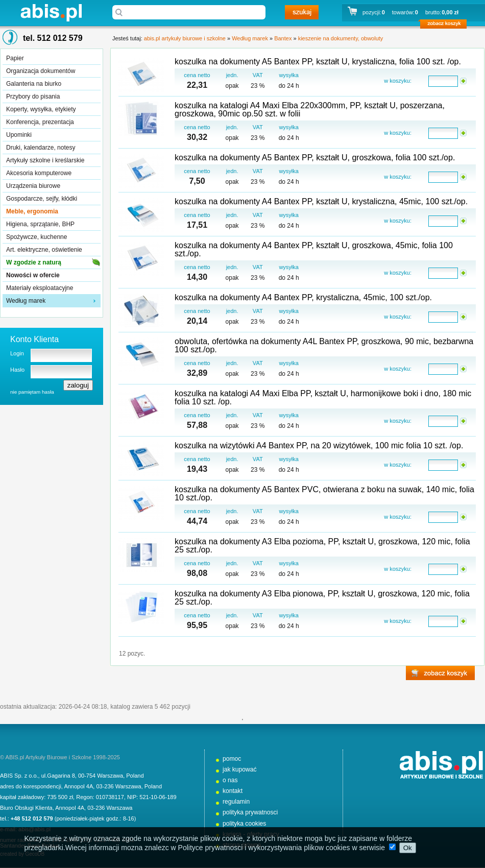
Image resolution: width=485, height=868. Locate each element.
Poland (135, 776)
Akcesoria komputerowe (39, 173)
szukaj (302, 12)
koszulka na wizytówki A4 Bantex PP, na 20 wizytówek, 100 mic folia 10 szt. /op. (319, 445)
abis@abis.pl (34, 829)
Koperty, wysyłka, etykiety (41, 109)
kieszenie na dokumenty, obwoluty (341, 38)
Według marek (26, 301)
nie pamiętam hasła (32, 392)
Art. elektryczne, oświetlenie (44, 250)
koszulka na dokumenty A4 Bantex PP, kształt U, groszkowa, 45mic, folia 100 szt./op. (314, 249)
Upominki (19, 135)
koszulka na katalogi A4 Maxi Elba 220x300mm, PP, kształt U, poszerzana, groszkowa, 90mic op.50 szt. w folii (310, 110)
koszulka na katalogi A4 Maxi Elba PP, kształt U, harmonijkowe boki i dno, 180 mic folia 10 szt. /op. (323, 397)
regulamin (236, 802)
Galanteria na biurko (34, 84)
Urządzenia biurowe (33, 186)
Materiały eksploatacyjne (40, 288)
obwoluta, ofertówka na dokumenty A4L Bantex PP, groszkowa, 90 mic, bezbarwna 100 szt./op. (324, 345)
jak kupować (240, 769)
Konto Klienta (34, 339)
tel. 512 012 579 (53, 38)
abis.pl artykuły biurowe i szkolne (51, 13)
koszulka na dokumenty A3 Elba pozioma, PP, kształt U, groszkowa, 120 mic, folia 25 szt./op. (322, 546)
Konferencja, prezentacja (40, 122)
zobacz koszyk (446, 26)
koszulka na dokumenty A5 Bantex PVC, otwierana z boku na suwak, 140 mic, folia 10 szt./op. (324, 493)
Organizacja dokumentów (41, 71)
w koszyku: (398, 81)
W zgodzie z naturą (34, 262)
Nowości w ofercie (33, 275)
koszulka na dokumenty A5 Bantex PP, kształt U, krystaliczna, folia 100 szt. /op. (318, 62)
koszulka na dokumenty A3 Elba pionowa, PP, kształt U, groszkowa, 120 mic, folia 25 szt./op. (322, 598)
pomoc (232, 759)
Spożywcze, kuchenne (37, 237)
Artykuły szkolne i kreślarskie (45, 160)
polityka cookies (244, 824)
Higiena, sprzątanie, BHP (40, 224)
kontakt (233, 791)
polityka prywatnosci (250, 812)
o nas (230, 780)
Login (17, 353)
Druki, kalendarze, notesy (41, 148)
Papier (15, 58)
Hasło (17, 370)
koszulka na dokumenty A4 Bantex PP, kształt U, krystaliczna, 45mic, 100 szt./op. (321, 201)
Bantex (283, 38)
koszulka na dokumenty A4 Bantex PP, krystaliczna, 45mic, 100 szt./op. (303, 297)
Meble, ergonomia (32, 211)
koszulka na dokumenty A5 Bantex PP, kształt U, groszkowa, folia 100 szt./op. (315, 158)
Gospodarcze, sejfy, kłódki (42, 199)
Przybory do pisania (33, 97)
